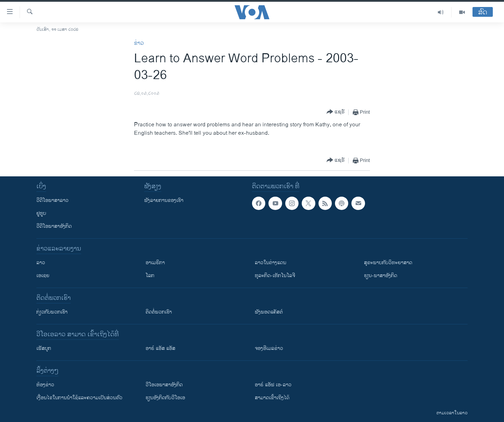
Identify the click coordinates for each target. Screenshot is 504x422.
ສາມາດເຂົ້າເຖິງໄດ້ (272, 398)
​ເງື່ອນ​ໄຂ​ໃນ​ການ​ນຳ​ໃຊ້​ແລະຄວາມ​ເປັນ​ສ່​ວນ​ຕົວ (79, 398)
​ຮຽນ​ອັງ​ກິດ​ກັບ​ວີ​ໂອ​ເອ (165, 398)
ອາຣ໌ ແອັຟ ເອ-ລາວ (273, 385)
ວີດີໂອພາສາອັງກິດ (54, 226)
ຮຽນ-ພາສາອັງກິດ (381, 276)
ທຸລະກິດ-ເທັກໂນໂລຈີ (275, 276)
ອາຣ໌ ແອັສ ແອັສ (160, 348)
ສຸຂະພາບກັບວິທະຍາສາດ (388, 263)
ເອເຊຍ (43, 276)
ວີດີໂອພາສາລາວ (52, 200)
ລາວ (41, 263)
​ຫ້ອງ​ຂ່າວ (45, 385)
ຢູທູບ (41, 213)
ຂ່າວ (139, 43)
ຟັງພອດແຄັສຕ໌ (269, 312)
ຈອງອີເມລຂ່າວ (269, 348)
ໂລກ (150, 276)
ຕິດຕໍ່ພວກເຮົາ (159, 312)
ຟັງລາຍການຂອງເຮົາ (164, 200)
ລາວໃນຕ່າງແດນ (271, 263)
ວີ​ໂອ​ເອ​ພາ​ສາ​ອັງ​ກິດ (164, 385)
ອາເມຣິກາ (155, 263)
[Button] (336, 112)
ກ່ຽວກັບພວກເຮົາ (52, 312)
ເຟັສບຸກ (44, 348)
